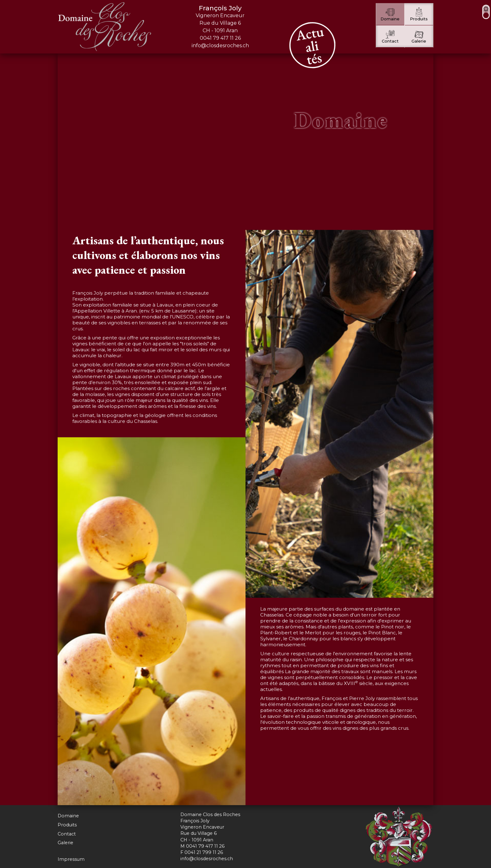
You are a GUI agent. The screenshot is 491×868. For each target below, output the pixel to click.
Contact (67, 834)
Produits (67, 825)
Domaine (68, 816)
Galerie (65, 843)
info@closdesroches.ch (220, 46)
